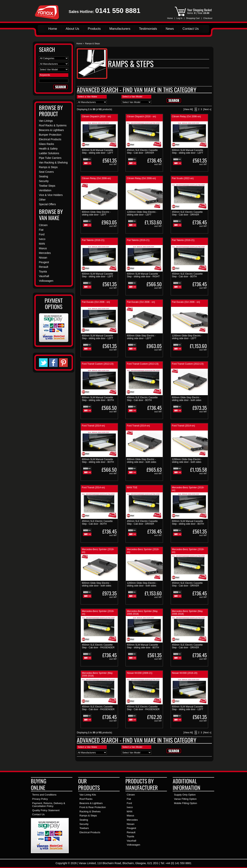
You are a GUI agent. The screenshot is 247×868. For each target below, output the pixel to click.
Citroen (43, 225)
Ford (42, 234)
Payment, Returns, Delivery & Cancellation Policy (49, 805)
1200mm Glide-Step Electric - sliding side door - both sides (187, 461)
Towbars (84, 828)
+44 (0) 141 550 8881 (178, 863)
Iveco (42, 239)
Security (44, 181)
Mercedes (45, 253)
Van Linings (46, 121)
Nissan (43, 258)
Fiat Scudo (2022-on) (183, 178)
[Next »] (207, 109)
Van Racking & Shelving (53, 163)
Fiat (41, 230)
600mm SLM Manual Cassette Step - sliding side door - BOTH (98, 399)
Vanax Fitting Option (185, 799)
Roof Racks (86, 799)
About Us (72, 29)
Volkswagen (46, 281)
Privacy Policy (40, 799)
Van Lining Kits (88, 795)
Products (94, 29)
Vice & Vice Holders (51, 195)
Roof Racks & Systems (53, 125)
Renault (44, 267)
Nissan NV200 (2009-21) (140, 673)
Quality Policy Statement (46, 810)
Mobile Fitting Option (186, 803)
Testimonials (148, 29)
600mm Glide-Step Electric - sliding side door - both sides (187, 399)
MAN (42, 244)
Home (170, 18)
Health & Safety (48, 149)
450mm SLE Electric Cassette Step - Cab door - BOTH (187, 275)
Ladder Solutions (49, 153)
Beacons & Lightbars (51, 130)
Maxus (43, 248)
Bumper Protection (50, 135)
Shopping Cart (193, 18)
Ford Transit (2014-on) (93, 426)
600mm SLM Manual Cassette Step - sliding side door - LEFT (97, 151)
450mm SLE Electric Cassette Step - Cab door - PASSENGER (98, 646)
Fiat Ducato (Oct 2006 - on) (96, 302)
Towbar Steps (47, 186)
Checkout (208, 18)
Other (42, 200)
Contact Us (191, 29)
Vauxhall (44, 276)
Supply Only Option (185, 795)
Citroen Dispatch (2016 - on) (96, 117)
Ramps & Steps (88, 816)
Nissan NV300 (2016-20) (185, 673)
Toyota (43, 271)
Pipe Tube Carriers (50, 158)
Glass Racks (47, 144)
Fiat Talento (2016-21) (93, 240)
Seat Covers (46, 172)
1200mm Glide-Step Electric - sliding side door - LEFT (142, 213)
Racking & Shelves (90, 811)
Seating (44, 176)
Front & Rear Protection (93, 807)
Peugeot (44, 262)
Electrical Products (50, 139)
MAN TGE (132, 488)
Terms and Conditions (44, 795)
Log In (180, 18)
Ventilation (45, 190)
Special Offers (47, 204)
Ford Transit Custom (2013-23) (98, 364)
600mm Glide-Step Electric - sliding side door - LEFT (96, 213)
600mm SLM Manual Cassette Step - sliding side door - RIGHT (143, 275)
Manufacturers (120, 29)
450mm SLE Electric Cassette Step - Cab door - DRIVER (142, 151)
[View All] (188, 109)
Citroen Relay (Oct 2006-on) (186, 117)
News (170, 29)
